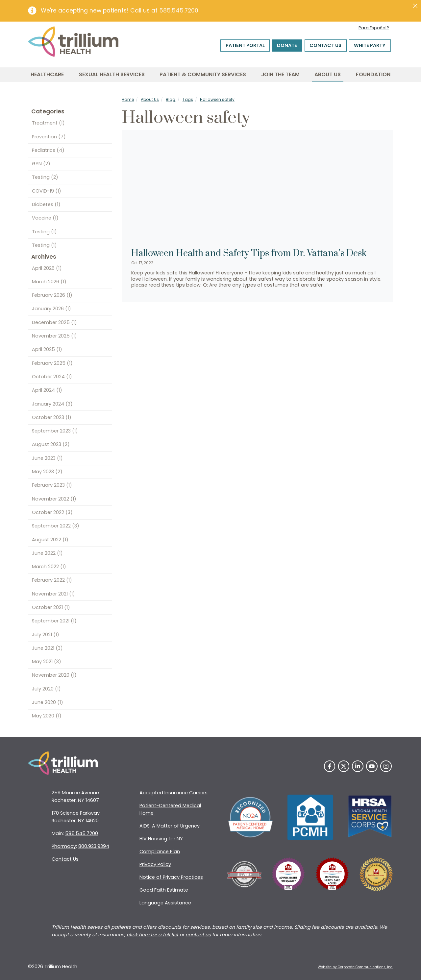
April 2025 (47, 349)
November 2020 (54, 675)
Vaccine (45, 218)
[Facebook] (330, 766)
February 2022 (52, 580)
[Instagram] (386, 766)
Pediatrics (48, 150)
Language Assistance (165, 903)
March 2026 (49, 282)
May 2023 (47, 472)
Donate (287, 45)
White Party (370, 45)
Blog (171, 99)
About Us (328, 74)
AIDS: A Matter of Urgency (170, 826)
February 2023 (52, 485)
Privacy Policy (155, 864)
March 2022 (49, 567)
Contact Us (325, 45)
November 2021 (53, 594)
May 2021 (47, 662)
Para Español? (374, 28)
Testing (45, 177)
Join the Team (280, 74)
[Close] (415, 6)
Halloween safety (217, 99)
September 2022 (56, 526)
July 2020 (46, 689)
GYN (41, 164)
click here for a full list (152, 935)
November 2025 (54, 336)
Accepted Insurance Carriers (173, 793)
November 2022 (54, 499)
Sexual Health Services (112, 74)
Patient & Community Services (203, 74)
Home (128, 99)
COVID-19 (47, 191)
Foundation (373, 74)
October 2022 (52, 512)
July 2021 (46, 635)
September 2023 (55, 431)
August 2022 (50, 540)
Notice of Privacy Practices (171, 877)
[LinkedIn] (358, 766)
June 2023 (47, 458)
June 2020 (48, 702)
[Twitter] (344, 766)
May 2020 (47, 716)
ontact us (200, 935)
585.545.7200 (179, 11)
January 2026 (51, 309)
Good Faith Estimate (164, 890)
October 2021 (51, 607)
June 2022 (47, 553)
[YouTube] (372, 766)
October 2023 (52, 417)
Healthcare (47, 74)
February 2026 (52, 295)
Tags (188, 99)
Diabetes (46, 204)
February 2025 (52, 363)
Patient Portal (245, 45)
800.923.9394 (94, 846)
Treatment (48, 123)
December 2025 (54, 322)
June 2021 (47, 648)
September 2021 (54, 621)
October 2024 (52, 377)
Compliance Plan (160, 852)
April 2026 (47, 268)
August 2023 (51, 444)
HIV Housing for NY (161, 839)
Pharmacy (64, 846)
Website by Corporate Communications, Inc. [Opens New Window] (355, 967)
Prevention (49, 137)
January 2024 (52, 404)
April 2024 (47, 390)
